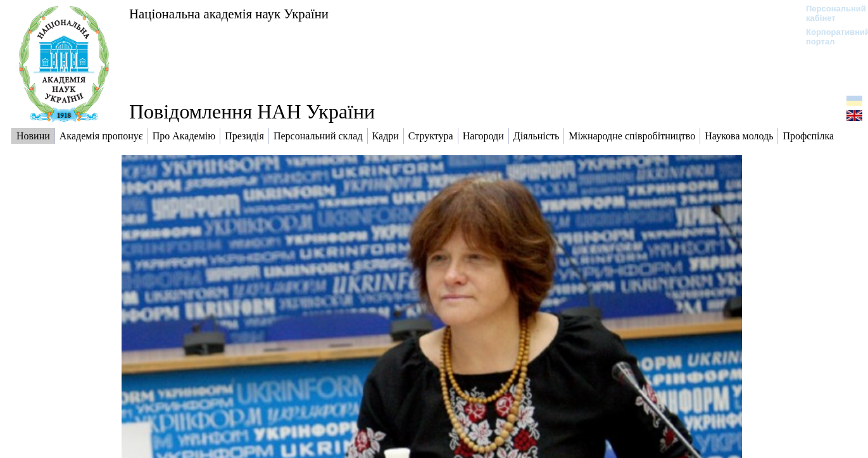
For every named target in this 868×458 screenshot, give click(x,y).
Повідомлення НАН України (252, 111)
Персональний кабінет (830, 13)
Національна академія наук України (229, 14)
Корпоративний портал (830, 37)
